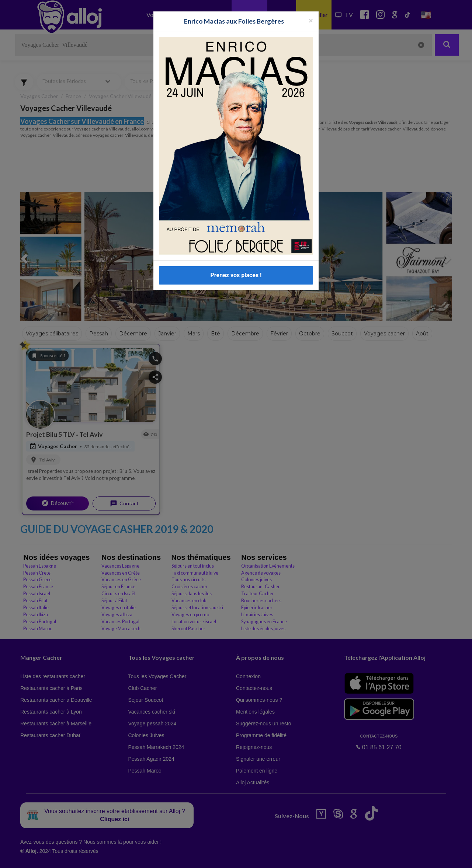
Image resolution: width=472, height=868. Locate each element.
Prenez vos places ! (236, 275)
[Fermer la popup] (311, 20)
